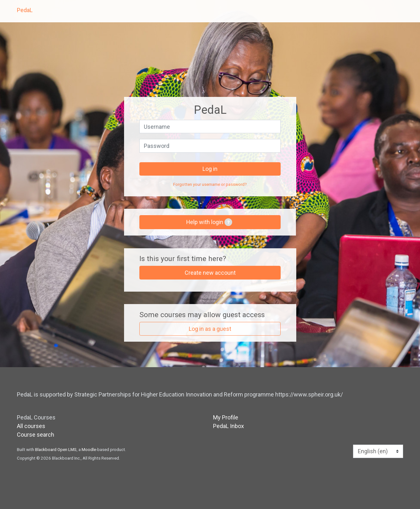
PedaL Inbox (228, 426)
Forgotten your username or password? (210, 184)
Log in (210, 169)
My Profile (226, 417)
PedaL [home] (25, 10)
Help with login (209, 222)
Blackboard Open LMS (56, 449)
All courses (31, 426)
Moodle (89, 449)
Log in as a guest (210, 329)
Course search (36, 435)
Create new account (210, 273)
